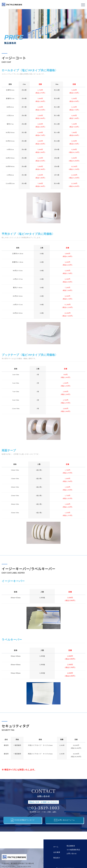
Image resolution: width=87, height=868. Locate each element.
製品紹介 (56, 854)
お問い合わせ (70, 854)
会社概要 (56, 850)
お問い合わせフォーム (64, 820)
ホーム (55, 846)
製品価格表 (69, 846)
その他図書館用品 (72, 850)
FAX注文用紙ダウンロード (23, 820)
